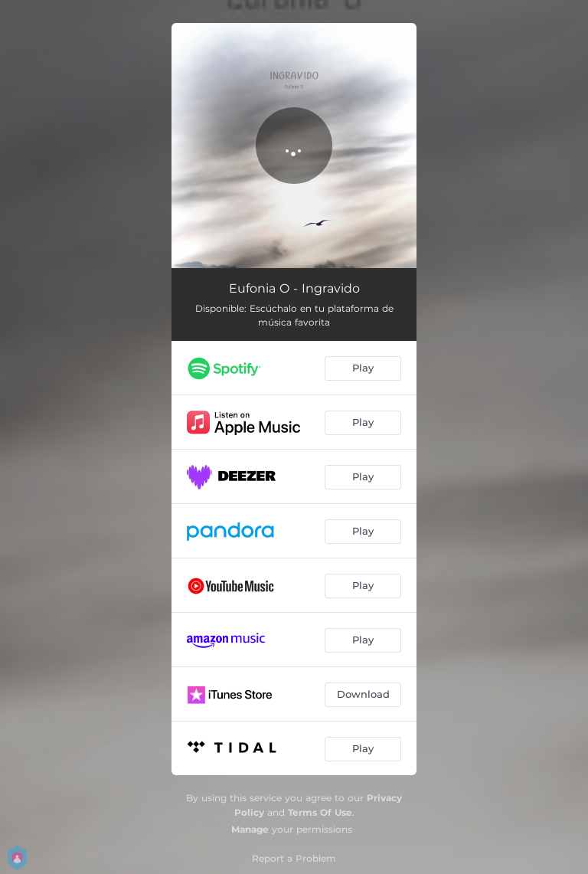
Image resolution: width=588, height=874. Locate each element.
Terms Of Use (320, 812)
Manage (250, 829)
